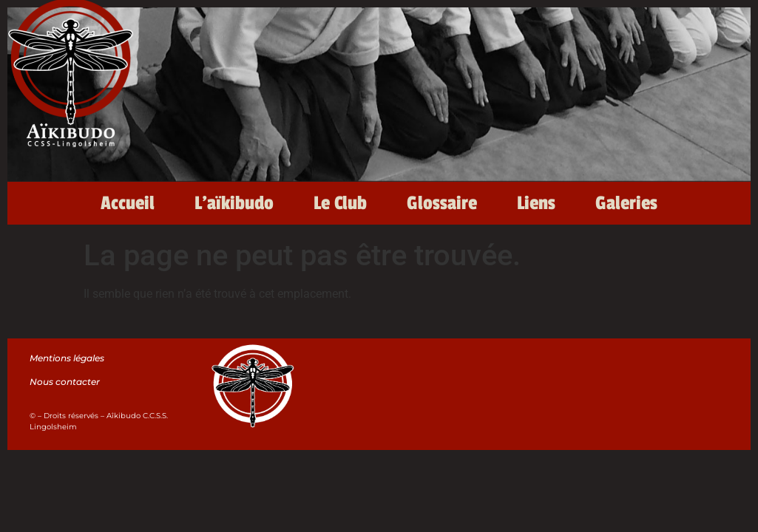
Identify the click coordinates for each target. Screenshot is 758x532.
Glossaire (442, 203)
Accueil (128, 203)
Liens (536, 203)
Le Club (340, 203)
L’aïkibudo (234, 203)
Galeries (626, 203)
